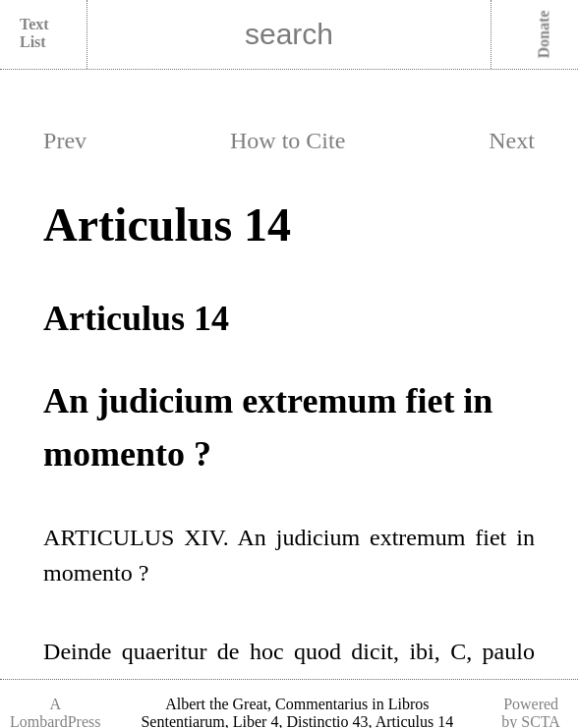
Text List (34, 33)
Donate (544, 35)
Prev (65, 140)
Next (512, 140)
